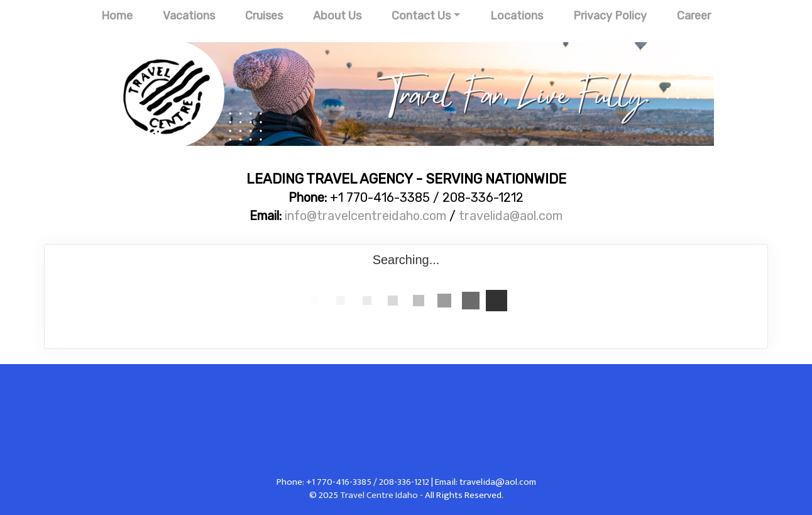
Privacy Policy (610, 16)
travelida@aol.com (511, 216)
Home (117, 16)
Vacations (189, 16)
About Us (337, 16)
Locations (517, 16)
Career (694, 16)
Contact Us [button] (421, 16)
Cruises (264, 16)
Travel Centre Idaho (379, 495)
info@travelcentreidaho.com (365, 216)
